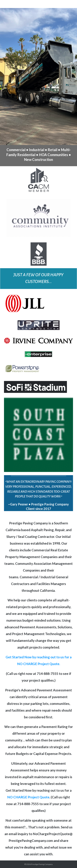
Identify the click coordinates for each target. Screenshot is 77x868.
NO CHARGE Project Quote (28, 797)
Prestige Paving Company (42, 864)
